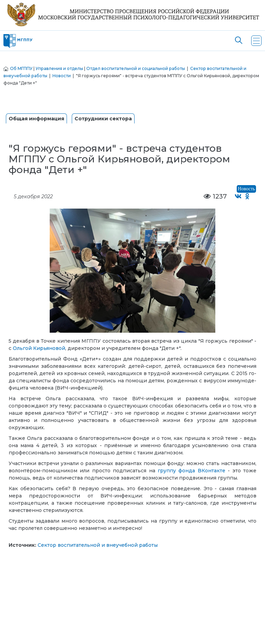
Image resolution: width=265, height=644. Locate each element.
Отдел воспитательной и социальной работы (136, 68)
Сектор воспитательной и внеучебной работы (98, 545)
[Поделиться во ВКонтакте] (238, 197)
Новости (62, 76)
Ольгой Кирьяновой (39, 348)
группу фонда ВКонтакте (192, 471)
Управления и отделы (59, 68)
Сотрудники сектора (103, 119)
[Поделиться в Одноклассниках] (248, 197)
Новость (246, 189)
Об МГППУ (21, 68)
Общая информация (36, 119)
